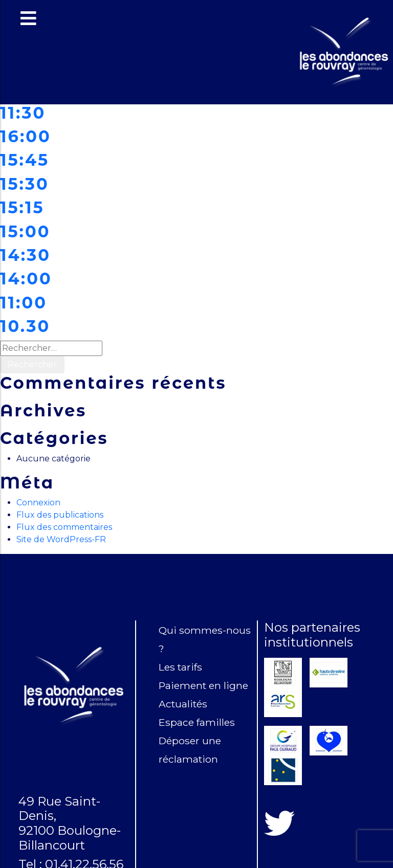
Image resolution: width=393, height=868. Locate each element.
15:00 (25, 231)
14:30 (25, 255)
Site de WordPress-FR (61, 539)
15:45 (25, 160)
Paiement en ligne (203, 685)
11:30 (23, 113)
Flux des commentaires (64, 527)
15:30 (25, 184)
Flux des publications (60, 515)
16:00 (26, 136)
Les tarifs (180, 667)
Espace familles (197, 722)
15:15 (22, 207)
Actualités (183, 704)
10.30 (25, 326)
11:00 (24, 303)
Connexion (38, 503)
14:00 (26, 279)
